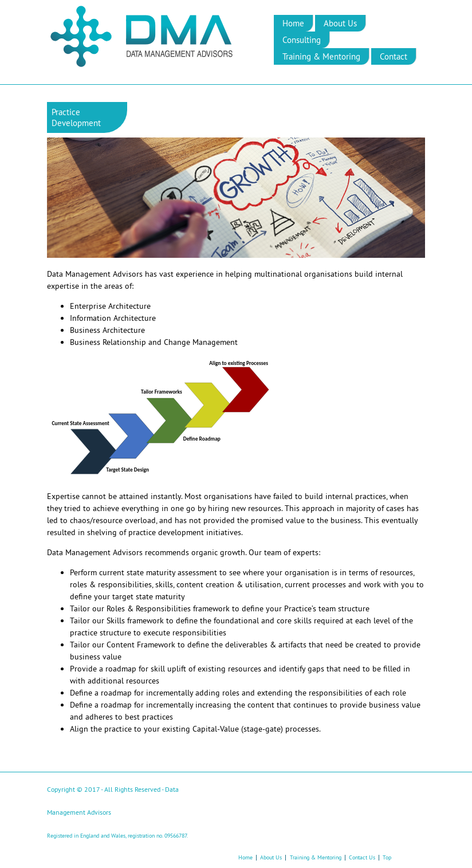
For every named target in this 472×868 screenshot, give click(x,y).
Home (293, 23)
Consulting (302, 40)
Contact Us (362, 858)
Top (387, 858)
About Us (340, 23)
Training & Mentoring (321, 56)
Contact (394, 56)
